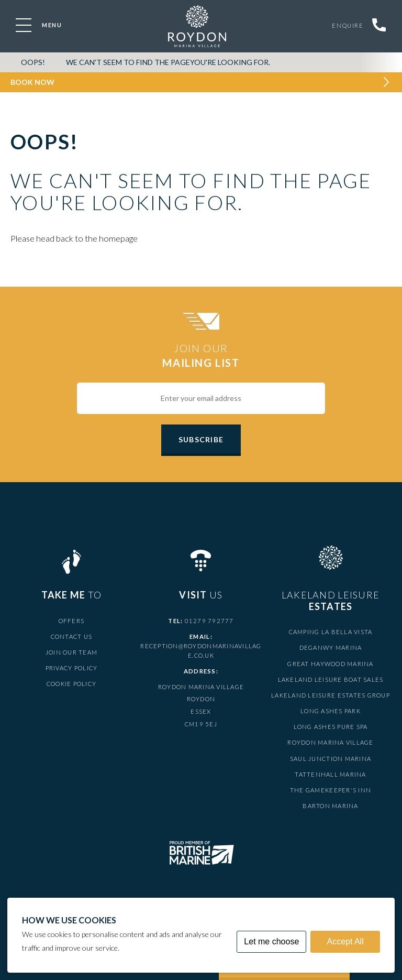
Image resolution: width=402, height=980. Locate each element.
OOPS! (33, 62)
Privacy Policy (72, 668)
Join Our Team (71, 652)
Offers (72, 621)
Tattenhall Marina (330, 774)
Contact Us (72, 636)
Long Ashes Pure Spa (331, 727)
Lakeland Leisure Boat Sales (331, 679)
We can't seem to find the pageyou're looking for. (168, 62)
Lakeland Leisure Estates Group (331, 695)
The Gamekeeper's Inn (331, 790)
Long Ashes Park (331, 711)
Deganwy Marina (331, 647)
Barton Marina (330, 806)
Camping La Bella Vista (331, 632)
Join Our (201, 356)
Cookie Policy (71, 684)
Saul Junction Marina (331, 759)
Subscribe (201, 439)
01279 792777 (209, 621)
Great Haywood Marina (330, 664)
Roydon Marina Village (330, 742)
